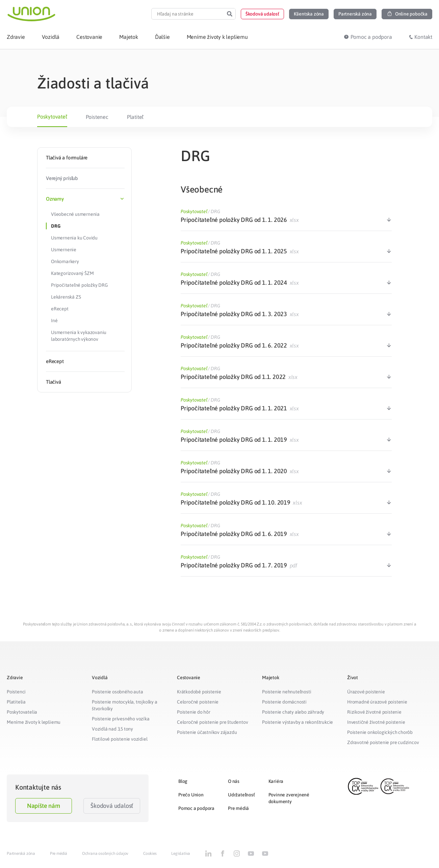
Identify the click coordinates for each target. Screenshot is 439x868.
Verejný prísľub (62, 178)
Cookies (150, 853)
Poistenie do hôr (194, 712)
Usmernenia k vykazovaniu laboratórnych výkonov (79, 336)
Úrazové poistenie (366, 692)
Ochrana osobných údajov (105, 853)
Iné (54, 321)
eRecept (60, 309)
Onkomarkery (65, 261)
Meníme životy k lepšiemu (34, 722)
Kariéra (276, 781)
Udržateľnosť (241, 795)
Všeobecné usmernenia (75, 214)
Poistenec (97, 117)
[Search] (230, 14)
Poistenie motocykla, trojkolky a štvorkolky (125, 705)
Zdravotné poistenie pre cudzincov (383, 742)
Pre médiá (238, 808)
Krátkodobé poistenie (199, 692)
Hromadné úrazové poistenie (377, 702)
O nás (234, 781)
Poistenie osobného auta (117, 692)
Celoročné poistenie (198, 702)
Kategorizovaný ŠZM (72, 273)
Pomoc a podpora (196, 808)
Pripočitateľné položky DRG (79, 285)
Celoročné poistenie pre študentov (212, 722)
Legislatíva (181, 853)
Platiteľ (135, 117)
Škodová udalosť (112, 806)
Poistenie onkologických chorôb (380, 732)
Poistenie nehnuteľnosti (287, 692)
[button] (262, 14)
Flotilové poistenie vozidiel (120, 739)
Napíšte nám (44, 806)
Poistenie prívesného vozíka (121, 719)
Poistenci (16, 692)
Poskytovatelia (22, 712)
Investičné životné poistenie (376, 722)
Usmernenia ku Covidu (74, 238)
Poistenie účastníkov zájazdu (207, 732)
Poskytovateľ (52, 117)
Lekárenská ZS (66, 297)
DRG (56, 226)
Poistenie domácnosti (284, 702)
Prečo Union (191, 795)
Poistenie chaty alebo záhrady (293, 712)
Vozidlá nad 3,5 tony (112, 729)
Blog (183, 781)
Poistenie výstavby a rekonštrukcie (298, 722)
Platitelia (16, 702)
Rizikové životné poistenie (374, 712)
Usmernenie (64, 250)
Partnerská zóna (21, 853)
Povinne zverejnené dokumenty (289, 798)
